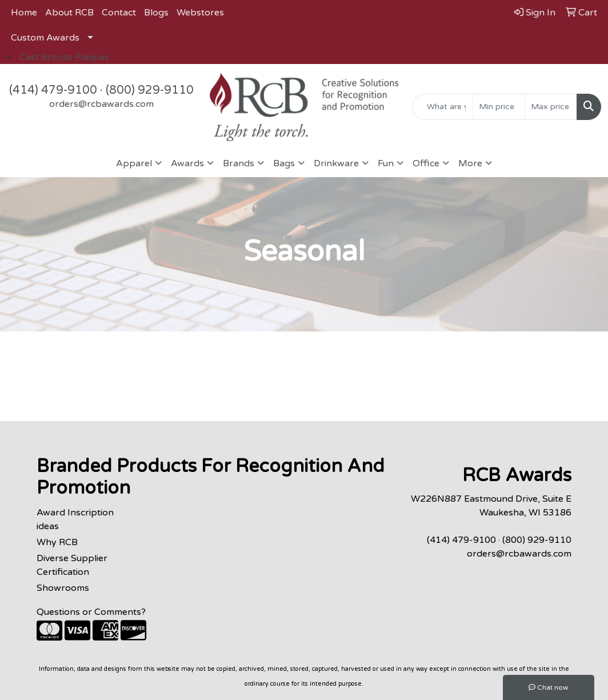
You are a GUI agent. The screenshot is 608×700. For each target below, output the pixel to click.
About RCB (69, 13)
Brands (239, 163)
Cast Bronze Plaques (64, 57)
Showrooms (63, 588)
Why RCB (57, 542)
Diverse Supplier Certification (72, 565)
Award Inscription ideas (75, 519)
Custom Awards (45, 38)
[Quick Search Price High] (551, 107)
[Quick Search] (443, 107)
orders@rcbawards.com (101, 104)
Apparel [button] (134, 163)
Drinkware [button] (336, 163)
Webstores (200, 13)
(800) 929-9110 (150, 90)
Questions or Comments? (91, 612)
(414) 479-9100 (53, 90)
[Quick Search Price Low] (499, 107)
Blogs (156, 13)
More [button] (470, 163)
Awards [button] (187, 163)
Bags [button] (284, 163)
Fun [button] (386, 163)
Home (24, 13)
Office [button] (426, 163)
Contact (119, 13)
